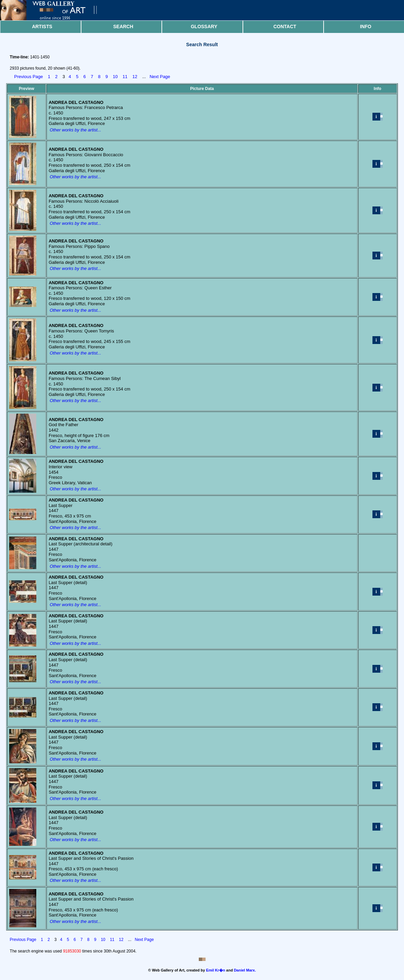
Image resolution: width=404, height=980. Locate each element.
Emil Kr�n (216, 970)
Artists (42, 26)
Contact (285, 26)
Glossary (204, 26)
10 (115, 77)
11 (125, 77)
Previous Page (29, 77)
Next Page (160, 77)
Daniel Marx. (245, 970)
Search (123, 26)
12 (135, 77)
